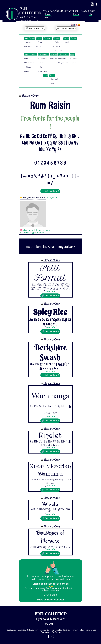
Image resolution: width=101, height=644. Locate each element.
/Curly (35, 96)
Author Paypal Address (34, 233)
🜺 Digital (54, 59)
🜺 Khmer (41, 63)
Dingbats (47, 38)
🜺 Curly (56, 42)
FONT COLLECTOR (30, 11)
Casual (39, 38)
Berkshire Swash (50, 352)
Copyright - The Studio (51, 632)
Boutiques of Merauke (50, 537)
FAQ (82, 11)
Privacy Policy (78, 630)
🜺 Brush (27, 59)
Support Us (90, 12)
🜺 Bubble (66, 42)
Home (8, 630)
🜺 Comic (39, 42)
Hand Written (30, 55)
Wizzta (50, 504)
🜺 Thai (40, 67)
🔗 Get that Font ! (50, 191)
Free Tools (76, 12)
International (43, 55)
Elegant (56, 38)
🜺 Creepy (28, 42)
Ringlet (50, 436)
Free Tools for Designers (60, 630)
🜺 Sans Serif (53, 79)
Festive (66, 38)
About (58, 11)
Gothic (74, 38)
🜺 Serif (51, 83)
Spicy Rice (50, 312)
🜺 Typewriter (63, 63)
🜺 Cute (38, 47)
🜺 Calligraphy (29, 63)
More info (50, 292)
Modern (54, 55)
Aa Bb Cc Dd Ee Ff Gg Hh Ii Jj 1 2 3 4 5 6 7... (50, 287)
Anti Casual (30, 38)
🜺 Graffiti (73, 59)
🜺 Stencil (73, 63)
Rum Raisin (50, 105)
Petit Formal (50, 273)
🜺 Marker (28, 67)
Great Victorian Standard (50, 470)
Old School (64, 55)
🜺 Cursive (56, 47)
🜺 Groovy (62, 59)
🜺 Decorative (43, 59)
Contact (67, 11)
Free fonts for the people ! (50, 122)
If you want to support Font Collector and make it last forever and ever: (50, 578)
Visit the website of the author (37, 230)
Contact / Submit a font (28, 630)
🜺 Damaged (28, 47)
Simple (52, 75)
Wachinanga (50, 394)
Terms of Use (91, 630)
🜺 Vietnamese (42, 71)
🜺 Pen (26, 71)
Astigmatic (52, 198)
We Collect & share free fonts (29, 19)
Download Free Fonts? (48, 14)
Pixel (46, 75)
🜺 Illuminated (57, 51)
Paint (72, 55)
